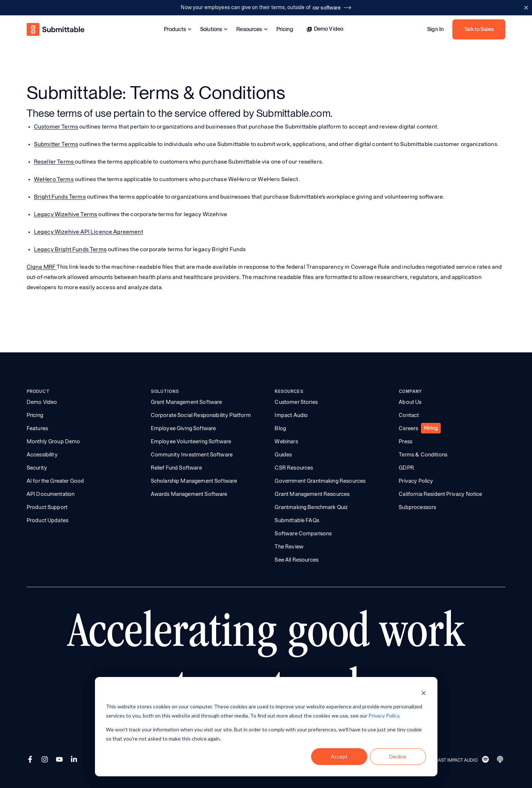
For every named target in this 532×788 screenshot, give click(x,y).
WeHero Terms (54, 179)
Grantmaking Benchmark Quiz (311, 507)
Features (37, 428)
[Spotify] (486, 760)
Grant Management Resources (312, 494)
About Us (410, 402)
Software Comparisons (303, 533)
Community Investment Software (192, 455)
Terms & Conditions (423, 455)
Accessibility (42, 455)
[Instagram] (46, 760)
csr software (332, 8)
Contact (409, 415)
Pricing (285, 29)
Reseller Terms (54, 162)
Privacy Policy (416, 481)
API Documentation (51, 494)
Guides (283, 455)
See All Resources (296, 560)
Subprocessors (417, 507)
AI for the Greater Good (55, 481)
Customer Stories (296, 402)
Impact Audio (291, 415)
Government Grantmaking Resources (320, 481)
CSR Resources (294, 468)
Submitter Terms (56, 144)
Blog (280, 428)
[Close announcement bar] (526, 8)
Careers (408, 428)
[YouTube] (60, 760)
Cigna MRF (42, 267)
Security (37, 468)
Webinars (286, 441)
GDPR (406, 468)
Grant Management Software (187, 402)
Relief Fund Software (176, 468)
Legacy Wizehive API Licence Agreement (89, 232)
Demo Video (325, 29)
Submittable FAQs (297, 520)
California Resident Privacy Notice (440, 494)
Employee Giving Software (183, 428)
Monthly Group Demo (53, 441)
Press (405, 441)
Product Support (47, 507)
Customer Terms (56, 127)
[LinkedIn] (75, 760)
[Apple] (501, 760)
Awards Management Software (189, 494)
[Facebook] (31, 760)
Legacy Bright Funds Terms (70, 249)
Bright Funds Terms (60, 197)
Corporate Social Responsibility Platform (201, 415)
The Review (289, 547)
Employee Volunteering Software (191, 441)
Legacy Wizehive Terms (66, 214)
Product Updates (47, 520)
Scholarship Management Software (194, 481)
